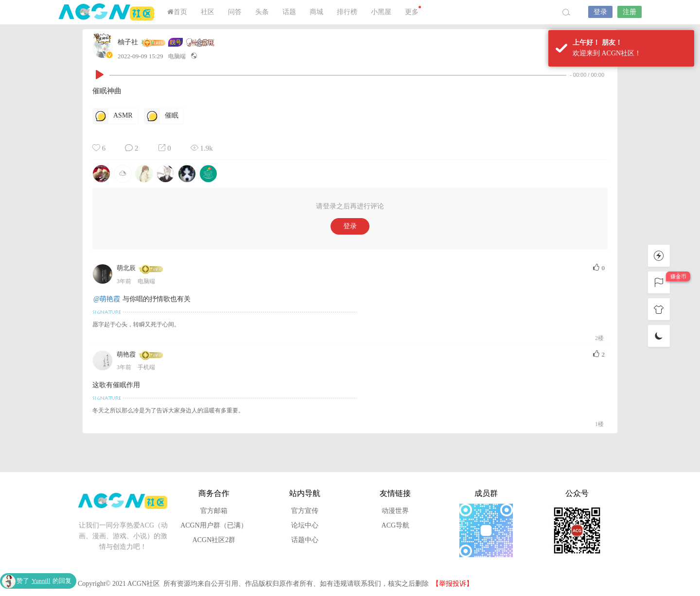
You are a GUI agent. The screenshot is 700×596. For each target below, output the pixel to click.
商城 (316, 12)
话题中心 (305, 540)
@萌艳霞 (107, 299)
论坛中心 (305, 525)
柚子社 (128, 42)
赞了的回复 (44, 581)
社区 (208, 12)
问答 (235, 12)
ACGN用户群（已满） (214, 525)
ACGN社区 (107, 12)
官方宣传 (305, 511)
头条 (262, 12)
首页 (177, 12)
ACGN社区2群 (214, 540)
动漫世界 (395, 511)
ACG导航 (396, 525)
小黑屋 (381, 12)
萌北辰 (126, 268)
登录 (600, 12)
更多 (413, 11)
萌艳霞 (126, 354)
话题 (289, 12)
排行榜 (347, 12)
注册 (630, 12)
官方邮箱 (214, 511)
